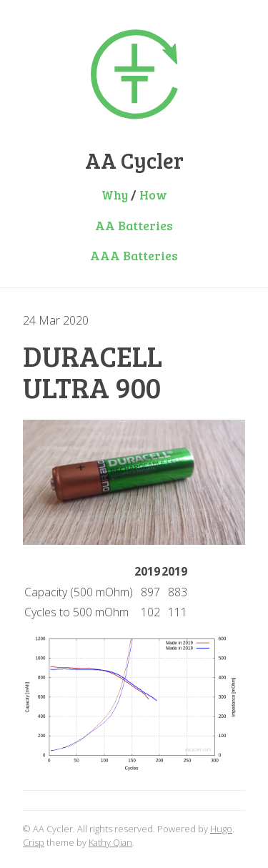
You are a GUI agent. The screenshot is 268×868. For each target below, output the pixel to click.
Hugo (221, 829)
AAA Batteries (134, 255)
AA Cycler (134, 160)
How (153, 194)
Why (115, 194)
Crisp (34, 842)
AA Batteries (134, 225)
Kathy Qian (110, 842)
